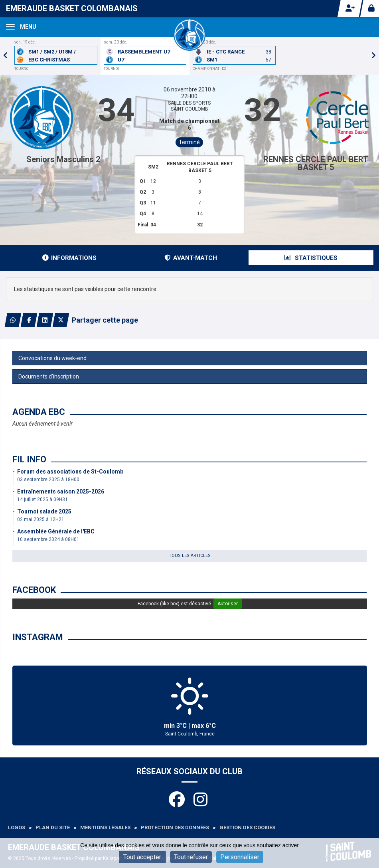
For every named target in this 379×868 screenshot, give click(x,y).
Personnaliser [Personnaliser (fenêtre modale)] (240, 857)
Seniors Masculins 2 (63, 159)
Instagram (38, 637)
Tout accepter (142, 857)
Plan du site (53, 827)
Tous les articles (190, 556)
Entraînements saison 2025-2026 (61, 491)
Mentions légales (105, 827)
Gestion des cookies (247, 827)
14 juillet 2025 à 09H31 (42, 499)
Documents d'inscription (49, 377)
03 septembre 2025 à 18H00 (48, 480)
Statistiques (311, 258)
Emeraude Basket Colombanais (72, 8)
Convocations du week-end (52, 358)
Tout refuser (191, 857)
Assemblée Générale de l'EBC (56, 531)
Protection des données (175, 827)
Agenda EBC (39, 412)
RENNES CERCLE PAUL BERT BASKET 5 (316, 163)
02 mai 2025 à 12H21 (41, 519)
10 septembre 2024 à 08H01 (48, 539)
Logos (17, 827)
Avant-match (191, 258)
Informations (69, 258)
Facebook (34, 590)
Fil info (29, 459)
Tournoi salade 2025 (44, 511)
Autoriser (228, 604)
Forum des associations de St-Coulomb (70, 472)
